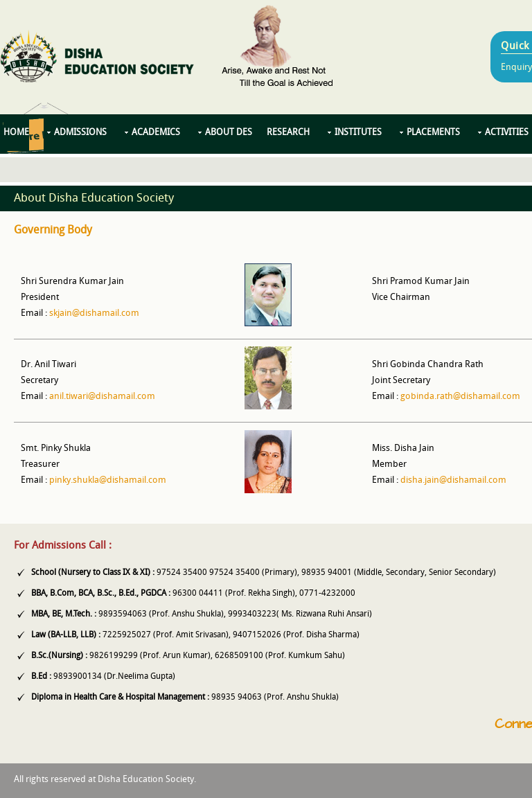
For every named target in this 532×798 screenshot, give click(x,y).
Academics (156, 133)
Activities (507, 133)
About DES (229, 133)
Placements (433, 133)
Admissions (80, 133)
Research (288, 133)
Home (16, 133)
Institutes (358, 133)
